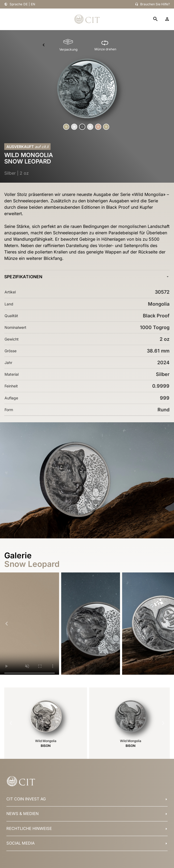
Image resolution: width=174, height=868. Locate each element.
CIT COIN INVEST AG (26, 799)
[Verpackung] (68, 45)
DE (26, 4)
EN (33, 4)
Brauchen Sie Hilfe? (155, 4)
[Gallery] (87, 624)
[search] (155, 19)
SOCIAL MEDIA (20, 843)
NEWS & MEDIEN (22, 814)
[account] (167, 19)
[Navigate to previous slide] (7, 624)
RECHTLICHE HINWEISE (29, 828)
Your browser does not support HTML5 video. (30, 626)
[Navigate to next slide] (167, 624)
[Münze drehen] (105, 45)
